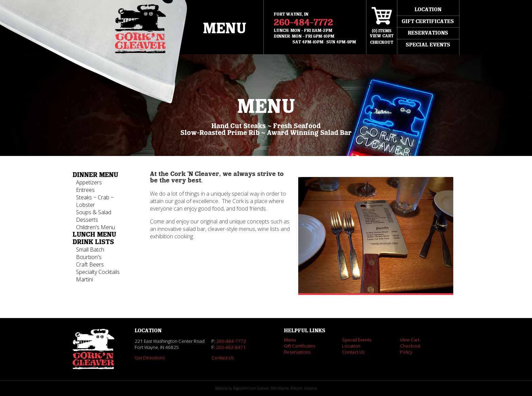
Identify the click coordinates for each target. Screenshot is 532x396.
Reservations (428, 33)
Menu (225, 29)
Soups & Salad (94, 212)
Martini (84, 279)
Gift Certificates (428, 21)
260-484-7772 (303, 23)
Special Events (428, 45)
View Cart (410, 340)
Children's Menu (96, 227)
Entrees (85, 190)
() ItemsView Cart (382, 33)
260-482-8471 (231, 347)
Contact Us (223, 358)
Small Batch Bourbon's (90, 253)
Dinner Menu (95, 175)
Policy (406, 352)
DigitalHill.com (245, 388)
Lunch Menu (94, 235)
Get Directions (150, 358)
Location (428, 9)
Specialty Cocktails (98, 272)
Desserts (87, 220)
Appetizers (89, 182)
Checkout (382, 42)
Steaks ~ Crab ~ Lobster (95, 201)
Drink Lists (93, 242)
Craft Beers (90, 264)
